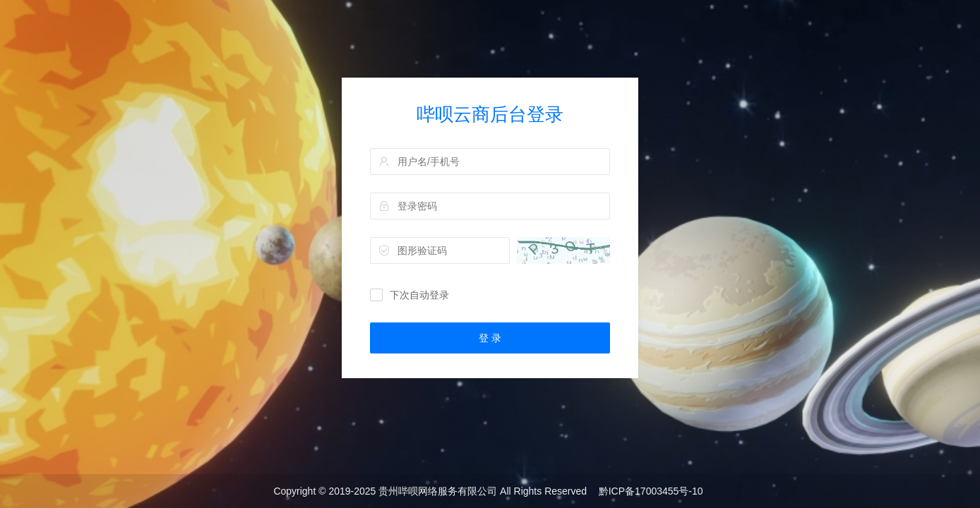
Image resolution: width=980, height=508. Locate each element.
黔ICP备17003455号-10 (651, 491)
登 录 (490, 338)
